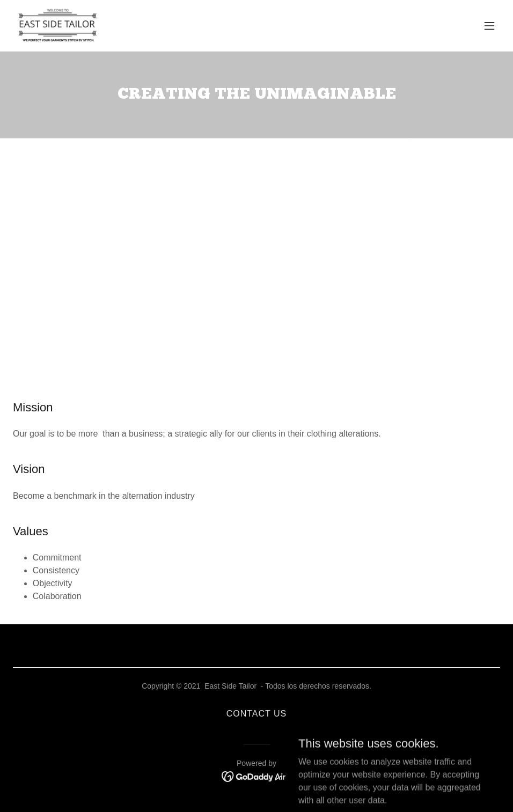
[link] (58, 26)
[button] (489, 26)
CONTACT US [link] (257, 714)
